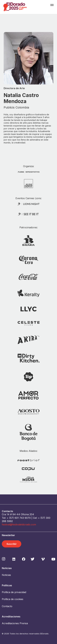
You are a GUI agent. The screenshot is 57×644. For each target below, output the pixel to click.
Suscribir (12, 544)
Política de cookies (13, 599)
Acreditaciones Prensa (15, 623)
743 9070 (25, 518)
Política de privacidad (14, 592)
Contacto (7, 606)
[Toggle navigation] (52, 5)
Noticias (6, 575)
